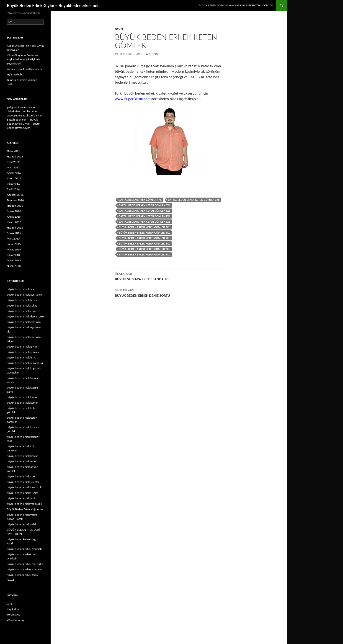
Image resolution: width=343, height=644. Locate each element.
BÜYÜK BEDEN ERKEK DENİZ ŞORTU (169, 292)
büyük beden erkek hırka (22, 357)
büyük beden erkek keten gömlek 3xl (144, 227)
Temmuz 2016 (15, 200)
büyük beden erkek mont (22, 461)
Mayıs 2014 (14, 249)
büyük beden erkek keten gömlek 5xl (144, 238)
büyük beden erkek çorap (22, 311)
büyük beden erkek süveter (23, 482)
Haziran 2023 (15, 156)
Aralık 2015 (14, 217)
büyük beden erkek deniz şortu (25, 316)
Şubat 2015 (14, 244)
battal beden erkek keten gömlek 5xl (144, 205)
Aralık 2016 (14, 173)
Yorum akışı (14, 614)
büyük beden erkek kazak (22, 397)
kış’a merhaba (15, 74)
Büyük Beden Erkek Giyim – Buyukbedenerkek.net (53, 5)
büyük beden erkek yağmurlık (24, 504)
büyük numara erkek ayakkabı (25, 549)
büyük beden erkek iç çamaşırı (25, 363)
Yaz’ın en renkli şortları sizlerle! (25, 69)
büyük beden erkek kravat (22, 456)
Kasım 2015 (14, 222)
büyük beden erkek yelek (22, 524)
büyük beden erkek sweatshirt (25, 487)
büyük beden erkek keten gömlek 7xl (144, 249)
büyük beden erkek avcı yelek (24, 295)
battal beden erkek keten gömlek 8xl (144, 222)
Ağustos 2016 (15, 195)
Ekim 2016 (13, 184)
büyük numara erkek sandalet (24, 569)
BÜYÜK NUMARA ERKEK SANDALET (169, 276)
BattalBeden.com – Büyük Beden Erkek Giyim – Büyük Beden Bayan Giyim (23, 124)
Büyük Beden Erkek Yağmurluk (25, 509)
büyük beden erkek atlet (21, 289)
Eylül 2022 (13, 162)
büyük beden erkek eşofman (24, 322)
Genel (119, 29)
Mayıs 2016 (14, 211)
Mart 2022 (13, 167)
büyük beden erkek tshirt (22, 498)
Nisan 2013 (14, 266)
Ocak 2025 (13, 151)
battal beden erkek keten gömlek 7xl (144, 216)
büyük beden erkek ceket (22, 305)
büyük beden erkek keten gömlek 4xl (144, 233)
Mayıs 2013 (14, 260)
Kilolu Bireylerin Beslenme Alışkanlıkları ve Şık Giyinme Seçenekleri (23, 59)
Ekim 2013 (13, 255)
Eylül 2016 (13, 189)
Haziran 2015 (15, 228)
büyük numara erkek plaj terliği (25, 564)
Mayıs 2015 (14, 233)
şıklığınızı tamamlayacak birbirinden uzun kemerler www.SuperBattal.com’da (22, 111)
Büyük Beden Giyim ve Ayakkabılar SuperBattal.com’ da (236, 5)
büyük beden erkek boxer (22, 300)
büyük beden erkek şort (21, 476)
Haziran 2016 (15, 206)
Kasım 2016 (14, 178)
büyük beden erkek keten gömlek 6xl (144, 243)
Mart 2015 (13, 238)
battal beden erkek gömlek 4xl (140, 200)
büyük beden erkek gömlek (23, 352)
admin (153, 54)
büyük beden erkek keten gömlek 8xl (144, 254)
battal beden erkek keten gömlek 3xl (194, 200)
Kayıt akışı (13, 609)
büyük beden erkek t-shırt (22, 493)
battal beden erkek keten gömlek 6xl (144, 211)
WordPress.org (16, 620)
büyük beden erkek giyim (22, 346)
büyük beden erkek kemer (22, 403)
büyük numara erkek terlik (22, 575)
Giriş (10, 604)
